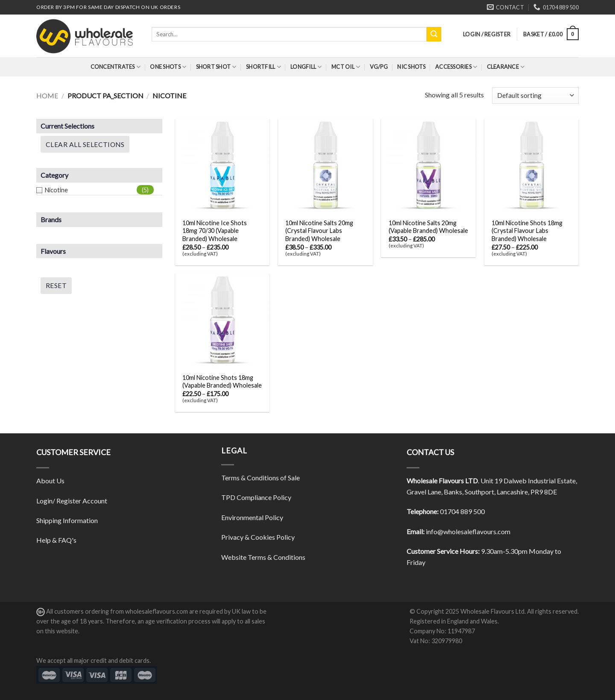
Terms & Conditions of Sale (261, 478)
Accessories (456, 67)
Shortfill (264, 67)
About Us (50, 481)
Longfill (306, 67)
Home (47, 96)
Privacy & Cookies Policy (258, 537)
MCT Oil (346, 67)
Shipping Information (67, 520)
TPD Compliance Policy (256, 497)
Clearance (506, 67)
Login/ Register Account (72, 501)
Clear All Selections (85, 144)
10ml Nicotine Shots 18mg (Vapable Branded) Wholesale (222, 382)
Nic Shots (411, 67)
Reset (56, 285)
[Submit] (434, 34)
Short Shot (216, 67)
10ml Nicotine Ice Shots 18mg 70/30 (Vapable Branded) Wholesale (215, 231)
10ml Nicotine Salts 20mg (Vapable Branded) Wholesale (428, 227)
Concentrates (116, 67)
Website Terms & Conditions (263, 557)
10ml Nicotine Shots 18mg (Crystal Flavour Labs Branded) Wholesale (527, 231)
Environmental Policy (252, 517)
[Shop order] (535, 96)
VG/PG (379, 67)
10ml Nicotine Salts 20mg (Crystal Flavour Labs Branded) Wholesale (319, 231)
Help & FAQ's (56, 540)
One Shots (168, 67)
